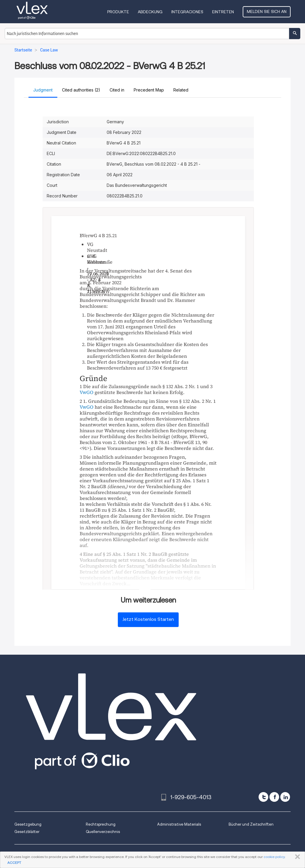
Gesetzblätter (27, 832)
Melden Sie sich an (267, 11)
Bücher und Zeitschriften (251, 824)
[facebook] (274, 797)
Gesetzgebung (28, 824)
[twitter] (263, 797)
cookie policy (274, 857)
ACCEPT (14, 863)
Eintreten (223, 12)
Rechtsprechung (101, 824)
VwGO (87, 392)
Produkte (118, 12)
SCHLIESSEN (296, 857)
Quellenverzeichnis (103, 832)
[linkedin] (285, 797)
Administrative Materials (179, 824)
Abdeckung (150, 12)
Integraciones (187, 12)
